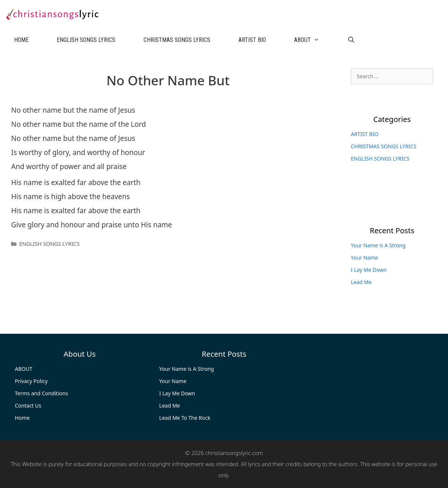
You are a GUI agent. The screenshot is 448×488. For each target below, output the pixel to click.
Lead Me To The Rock (185, 418)
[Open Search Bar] (351, 40)
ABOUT (314, 40)
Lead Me (361, 282)
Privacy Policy (31, 381)
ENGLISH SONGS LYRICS (86, 40)
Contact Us (28, 405)
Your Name (364, 258)
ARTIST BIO (252, 40)
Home (22, 418)
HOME (21, 40)
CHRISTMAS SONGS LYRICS (177, 40)
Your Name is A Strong (378, 245)
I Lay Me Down (369, 270)
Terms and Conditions (41, 393)
